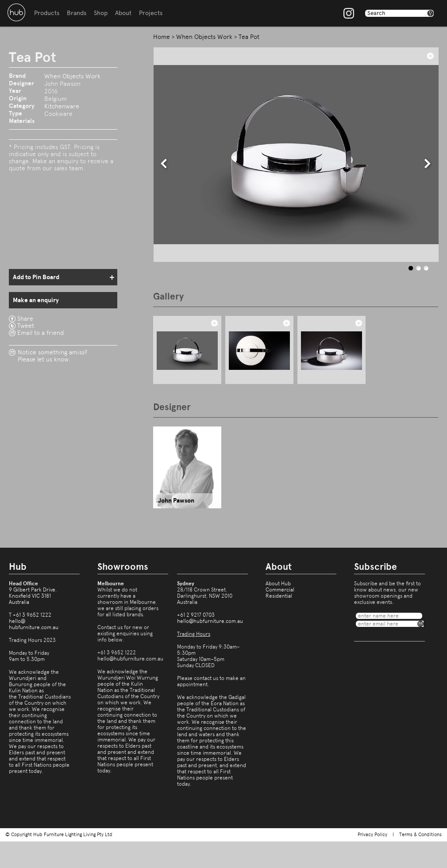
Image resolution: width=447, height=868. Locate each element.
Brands (77, 13)
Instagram (349, 13)
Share (25, 319)
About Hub (278, 584)
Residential (279, 596)
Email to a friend (40, 333)
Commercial (280, 590)
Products (47, 13)
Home (162, 37)
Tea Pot (249, 37)
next (428, 164)
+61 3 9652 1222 (32, 615)
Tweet (26, 326)
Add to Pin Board (36, 277)
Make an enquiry (36, 300)
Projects (151, 13)
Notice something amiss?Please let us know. (52, 356)
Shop (101, 13)
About (123, 13)
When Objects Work (72, 76)
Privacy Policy (372, 835)
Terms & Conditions (420, 835)
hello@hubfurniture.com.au (34, 624)
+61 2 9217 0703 (196, 615)
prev (164, 164)
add (430, 56)
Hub (16, 12)
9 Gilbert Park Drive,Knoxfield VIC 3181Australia (33, 596)
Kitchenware (62, 106)
